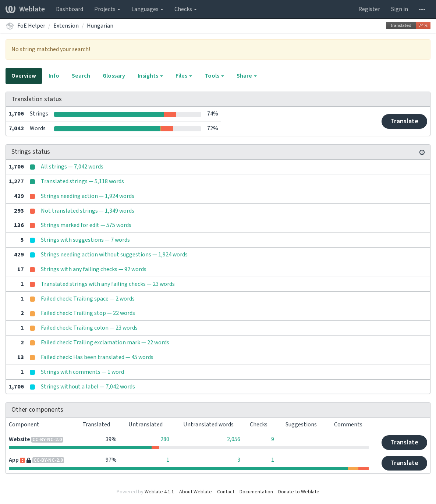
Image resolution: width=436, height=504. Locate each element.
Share (247, 76)
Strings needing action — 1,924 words (88, 196)
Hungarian (100, 26)
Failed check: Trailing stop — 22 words (88, 313)
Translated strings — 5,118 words (82, 181)
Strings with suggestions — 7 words (85, 240)
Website (20, 439)
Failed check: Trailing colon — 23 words (89, 328)
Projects (107, 9)
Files (184, 76)
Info (54, 76)
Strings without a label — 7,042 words (88, 387)
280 (165, 439)
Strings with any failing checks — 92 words (94, 269)
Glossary (114, 76)
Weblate (25, 9)
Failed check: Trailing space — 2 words (88, 299)
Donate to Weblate (299, 492)
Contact (226, 492)
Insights (150, 76)
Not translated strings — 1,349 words (88, 211)
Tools (214, 76)
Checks (186, 9)
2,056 (234, 439)
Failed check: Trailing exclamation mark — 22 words (105, 342)
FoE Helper (31, 26)
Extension (66, 26)
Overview (24, 76)
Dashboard (70, 9)
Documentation (256, 492)
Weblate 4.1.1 (159, 492)
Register (369, 9)
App (14, 460)
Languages (147, 9)
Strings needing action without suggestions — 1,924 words (114, 255)
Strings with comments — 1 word (82, 372)
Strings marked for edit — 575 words (86, 225)
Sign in (400, 9)
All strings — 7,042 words (72, 167)
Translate (404, 121)
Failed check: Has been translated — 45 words (97, 357)
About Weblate (196, 492)
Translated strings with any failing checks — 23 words (108, 284)
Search (81, 76)
